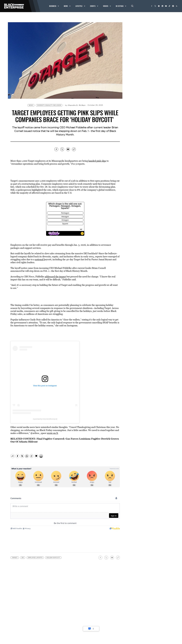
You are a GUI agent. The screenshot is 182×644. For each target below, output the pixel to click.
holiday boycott (53, 555)
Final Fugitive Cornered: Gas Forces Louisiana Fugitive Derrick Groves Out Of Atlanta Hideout (65, 440)
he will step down (31, 271)
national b (40, 259)
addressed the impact (55, 277)
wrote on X (52, 433)
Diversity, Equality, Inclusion (49, 105)
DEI (23, 555)
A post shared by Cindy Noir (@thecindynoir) (45, 419)
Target (15, 555)
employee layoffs (35, 555)
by (75, 105)
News (31, 105)
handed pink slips (97, 161)
